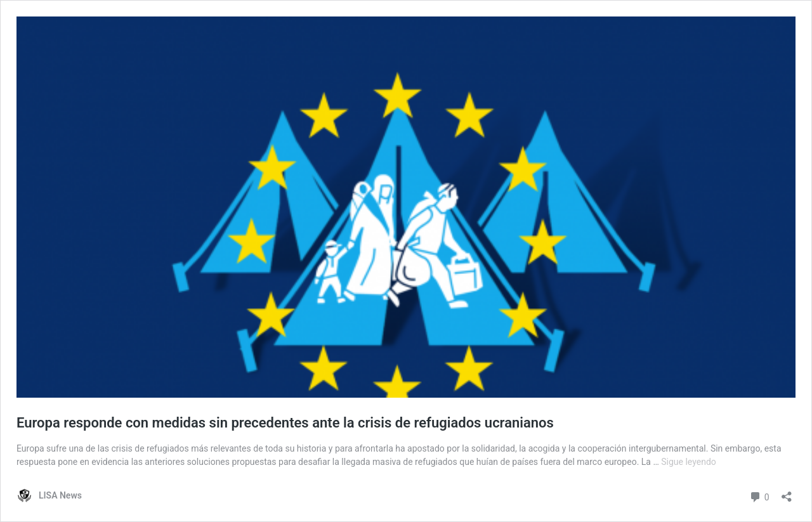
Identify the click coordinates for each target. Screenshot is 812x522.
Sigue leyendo (689, 462)
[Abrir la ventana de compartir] (787, 493)
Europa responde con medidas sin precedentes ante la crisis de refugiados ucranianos (285, 423)
